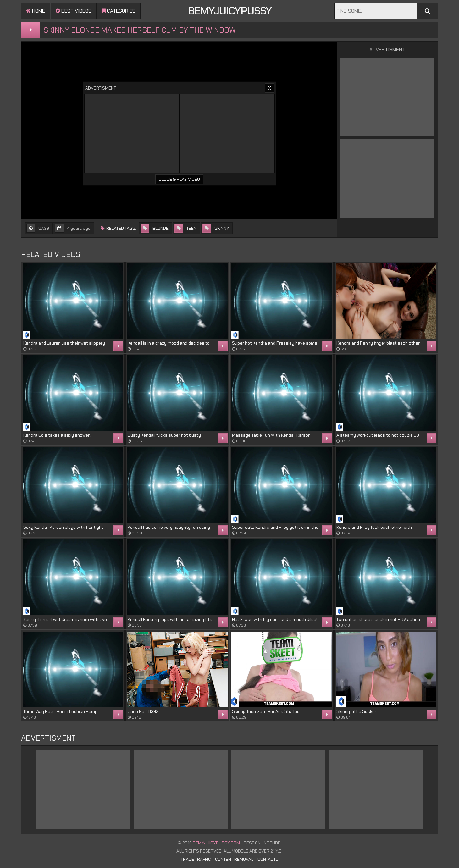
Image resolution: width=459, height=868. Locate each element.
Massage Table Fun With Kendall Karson (271, 435)
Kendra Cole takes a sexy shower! (57, 435)
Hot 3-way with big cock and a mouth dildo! (275, 619)
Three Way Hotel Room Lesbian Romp (60, 711)
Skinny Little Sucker (356, 711)
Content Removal (234, 859)
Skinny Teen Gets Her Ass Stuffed (266, 711)
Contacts (268, 859)
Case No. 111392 (143, 711)
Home (36, 11)
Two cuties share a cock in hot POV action (378, 619)
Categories (119, 11)
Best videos (74, 11)
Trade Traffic (196, 859)
